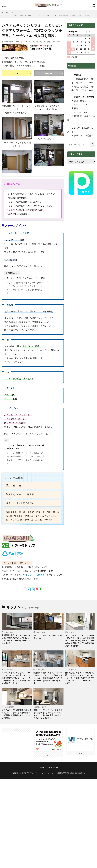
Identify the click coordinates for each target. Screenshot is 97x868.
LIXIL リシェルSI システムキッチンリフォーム (48, 641)
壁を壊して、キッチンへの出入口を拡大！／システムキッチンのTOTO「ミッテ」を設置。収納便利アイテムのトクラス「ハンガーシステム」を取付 (79, 683)
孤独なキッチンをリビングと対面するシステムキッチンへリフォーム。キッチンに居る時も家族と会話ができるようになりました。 (48, 720)
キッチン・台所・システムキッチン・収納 (26, 280)
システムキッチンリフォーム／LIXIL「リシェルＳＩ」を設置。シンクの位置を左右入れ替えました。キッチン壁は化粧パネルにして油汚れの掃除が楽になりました (16, 683)
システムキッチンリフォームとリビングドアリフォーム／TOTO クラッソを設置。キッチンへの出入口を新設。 (51, 15)
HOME (6, 13)
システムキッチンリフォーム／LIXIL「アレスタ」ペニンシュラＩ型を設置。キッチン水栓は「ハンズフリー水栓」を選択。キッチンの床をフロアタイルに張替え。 (80, 645)
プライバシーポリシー (48, 774)
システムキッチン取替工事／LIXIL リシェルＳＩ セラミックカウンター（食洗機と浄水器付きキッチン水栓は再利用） (16, 720)
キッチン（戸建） (46, 42)
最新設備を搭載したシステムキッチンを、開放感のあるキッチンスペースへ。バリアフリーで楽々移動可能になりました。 (16, 643)
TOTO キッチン (33, 42)
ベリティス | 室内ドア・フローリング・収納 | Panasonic (25, 450)
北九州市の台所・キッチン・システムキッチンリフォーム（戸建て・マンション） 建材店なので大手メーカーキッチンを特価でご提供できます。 (48, 683)
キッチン (15, 13)
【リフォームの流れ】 (36, 579)
